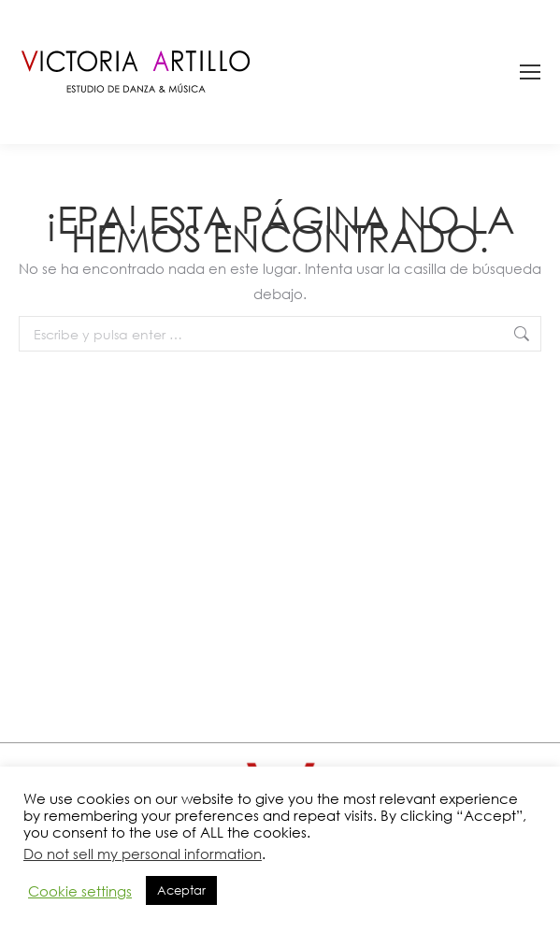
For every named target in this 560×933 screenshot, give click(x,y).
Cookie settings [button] (80, 891)
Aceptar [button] (181, 890)
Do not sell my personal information (143, 854)
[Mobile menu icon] (530, 72)
